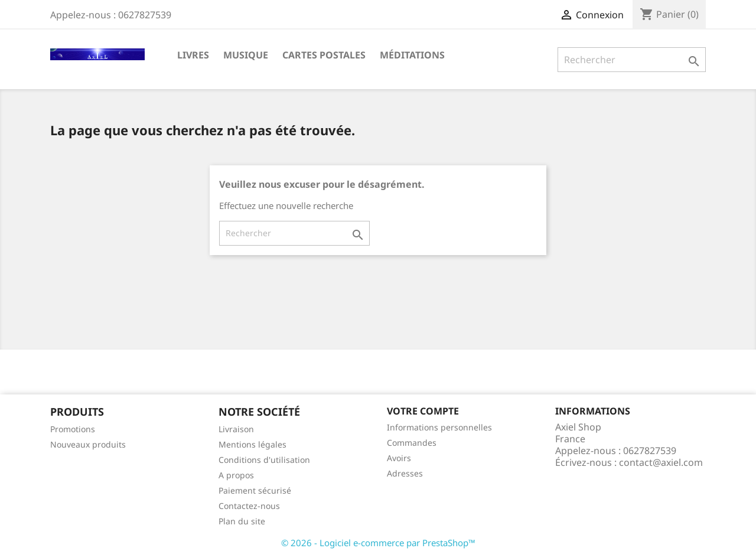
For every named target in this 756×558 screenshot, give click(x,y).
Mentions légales (252, 444)
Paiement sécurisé (255, 490)
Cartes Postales (324, 55)
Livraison (236, 429)
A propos (236, 475)
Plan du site (242, 521)
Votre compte (423, 411)
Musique (246, 55)
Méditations (412, 55)
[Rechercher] (632, 60)
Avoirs (399, 458)
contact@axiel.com (661, 462)
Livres (193, 55)
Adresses (405, 473)
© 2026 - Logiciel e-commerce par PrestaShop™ (378, 543)
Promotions (73, 429)
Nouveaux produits (88, 444)
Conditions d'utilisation (264, 460)
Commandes (412, 443)
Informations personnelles (439, 427)
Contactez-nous (249, 506)
